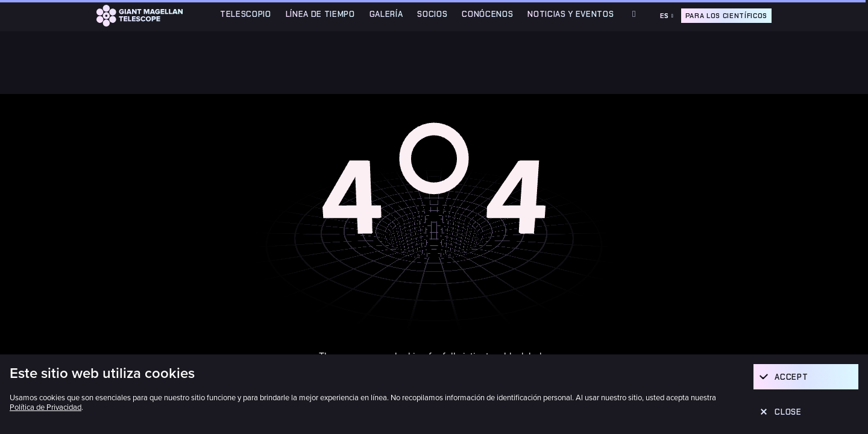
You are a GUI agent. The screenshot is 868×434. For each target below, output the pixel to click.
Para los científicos (726, 16)
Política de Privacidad (46, 407)
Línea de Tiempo (320, 14)
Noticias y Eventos (571, 14)
